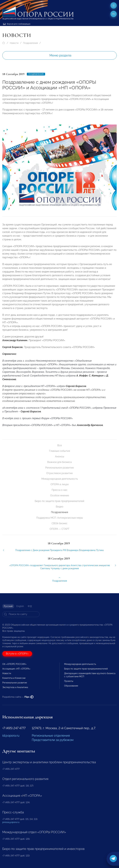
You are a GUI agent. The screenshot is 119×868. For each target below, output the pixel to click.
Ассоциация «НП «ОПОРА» (16, 669)
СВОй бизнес (59, 523)
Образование (71, 686)
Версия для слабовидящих (17, 24)
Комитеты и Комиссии (14, 678)
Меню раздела (60, 55)
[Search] (21, 614)
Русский (8, 606)
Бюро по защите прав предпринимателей (59, 501)
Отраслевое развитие (59, 473)
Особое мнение (60, 496)
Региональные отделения (51, 736)
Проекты (69, 681)
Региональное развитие (59, 468)
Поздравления (30, 43)
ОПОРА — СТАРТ (59, 529)
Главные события (59, 451)
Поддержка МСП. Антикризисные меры (60, 518)
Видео (60, 507)
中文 (30, 606)
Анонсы (60, 457)
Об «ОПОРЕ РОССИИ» (14, 664)
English (20, 606)
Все (60, 445)
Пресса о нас (59, 490)
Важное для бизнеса (59, 462)
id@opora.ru (11, 736)
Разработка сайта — (18, 697)
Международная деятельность (60, 479)
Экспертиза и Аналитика (15, 687)
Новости (14, 43)
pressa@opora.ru (11, 822)
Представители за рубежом (53, 740)
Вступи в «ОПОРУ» (17, 654)
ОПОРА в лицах (60, 484)
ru (114, 14)
